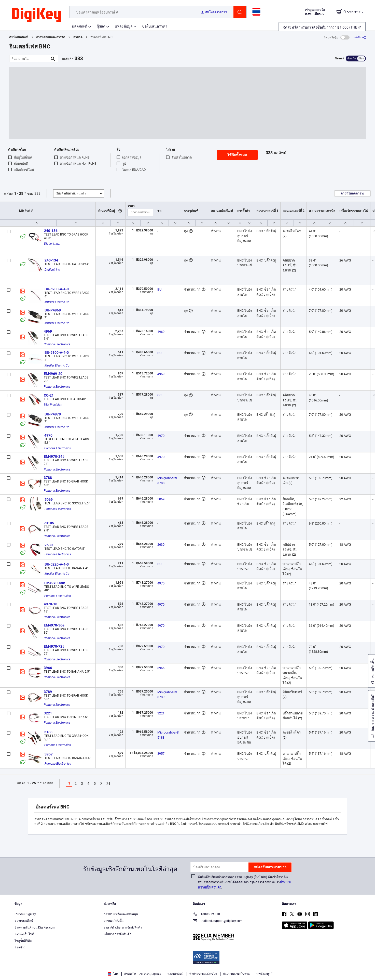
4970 (48, 435)
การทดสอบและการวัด (51, 37)
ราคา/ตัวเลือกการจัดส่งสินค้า (123, 927)
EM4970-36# (54, 625)
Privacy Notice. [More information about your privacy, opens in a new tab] (85, 975)
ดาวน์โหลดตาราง (352, 193)
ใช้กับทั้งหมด (237, 155)
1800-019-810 (206, 914)
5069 (49, 500)
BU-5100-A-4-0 (57, 352)
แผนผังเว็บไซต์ (24, 934)
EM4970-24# (54, 456)
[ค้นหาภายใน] (30, 58)
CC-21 (49, 395)
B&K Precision (53, 405)
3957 (49, 754)
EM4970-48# (55, 583)
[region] (187, 969)
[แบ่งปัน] (360, 37)
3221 (48, 713)
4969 (48, 331)
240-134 (51, 260)
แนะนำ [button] (71, 193)
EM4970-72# (54, 646)
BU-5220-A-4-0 (57, 564)
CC (159, 395)
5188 (48, 732)
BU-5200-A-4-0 (57, 289)
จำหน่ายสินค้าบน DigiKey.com (35, 927)
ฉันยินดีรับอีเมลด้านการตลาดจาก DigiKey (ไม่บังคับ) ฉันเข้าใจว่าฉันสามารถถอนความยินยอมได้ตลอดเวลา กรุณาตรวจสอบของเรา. (245, 882)
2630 (49, 545)
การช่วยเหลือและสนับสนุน (121, 914)
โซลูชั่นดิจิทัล (23, 941)
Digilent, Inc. (52, 244)
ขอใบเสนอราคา (155, 26)
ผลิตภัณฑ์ (80, 26)
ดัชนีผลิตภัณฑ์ (19, 37)
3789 (48, 692)
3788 (48, 478)
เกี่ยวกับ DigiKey (25, 914)
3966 (48, 668)
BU (159, 289)
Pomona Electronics (57, 344)
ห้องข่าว (20, 947)
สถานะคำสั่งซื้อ (114, 921)
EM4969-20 (53, 374)
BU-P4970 (53, 414)
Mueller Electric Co (57, 302)
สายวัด (78, 37)
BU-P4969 (53, 310)
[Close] (367, 968)
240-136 (51, 231)
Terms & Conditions (53, 975)
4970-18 (51, 604)
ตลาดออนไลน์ (24, 921)
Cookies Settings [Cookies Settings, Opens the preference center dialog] (287, 969)
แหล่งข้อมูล (124, 26)
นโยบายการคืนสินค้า (117, 934)
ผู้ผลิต (101, 26)
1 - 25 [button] (19, 193)
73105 (49, 523)
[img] (36, 15)
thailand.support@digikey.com (218, 921)
